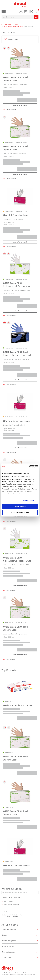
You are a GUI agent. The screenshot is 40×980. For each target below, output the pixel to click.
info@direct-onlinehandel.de (11, 904)
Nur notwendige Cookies (20, 512)
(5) (20, 105)
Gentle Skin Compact (18, 705)
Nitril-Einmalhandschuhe (17, 215)
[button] (26, 12)
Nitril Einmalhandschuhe (17, 421)
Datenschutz (5, 975)
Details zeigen (29, 500)
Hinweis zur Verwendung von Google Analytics (23, 975)
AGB (23, 973)
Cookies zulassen (20, 506)
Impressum (29, 973)
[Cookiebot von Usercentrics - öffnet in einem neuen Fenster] (29, 466)
